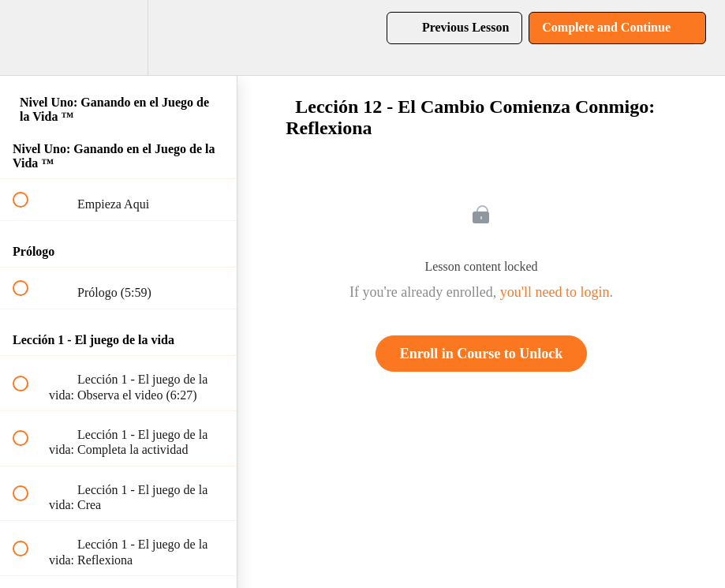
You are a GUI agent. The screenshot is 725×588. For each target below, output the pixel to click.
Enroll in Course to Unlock (482, 354)
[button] (29, 37)
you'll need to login (555, 292)
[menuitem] (118, 37)
